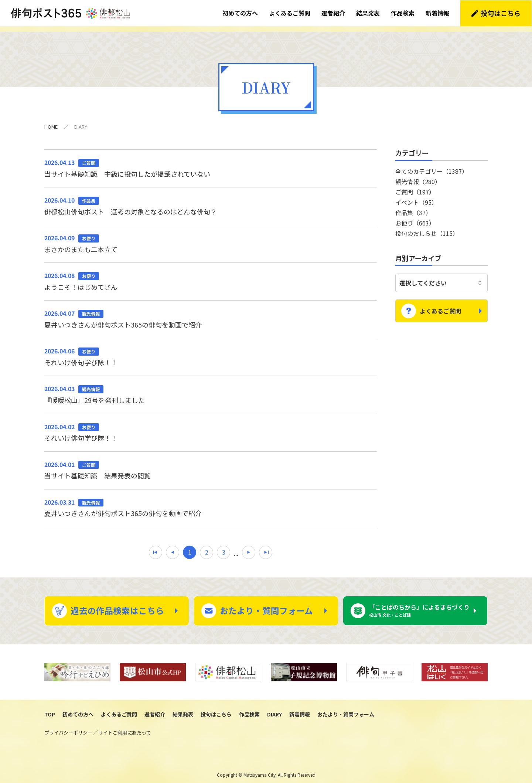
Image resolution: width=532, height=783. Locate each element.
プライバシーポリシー (68, 728)
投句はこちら (501, 13)
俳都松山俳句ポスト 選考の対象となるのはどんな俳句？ (211, 200)
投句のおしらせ (427, 227)
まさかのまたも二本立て (211, 238)
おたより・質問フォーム (266, 606)
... (236, 548)
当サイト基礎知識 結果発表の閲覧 (211, 464)
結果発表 (368, 13)
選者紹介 (334, 13)
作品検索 (403, 13)
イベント (416, 196)
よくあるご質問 (290, 13)
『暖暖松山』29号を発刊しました (211, 389)
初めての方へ (241, 13)
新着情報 (438, 13)
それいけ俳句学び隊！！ (211, 351)
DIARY (274, 709)
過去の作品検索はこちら (117, 606)
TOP (50, 709)
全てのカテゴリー (432, 165)
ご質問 (415, 186)
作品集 (413, 207)
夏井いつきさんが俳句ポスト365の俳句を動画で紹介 (211, 313)
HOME (51, 121)
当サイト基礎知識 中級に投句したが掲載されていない (211, 162)
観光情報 (418, 176)
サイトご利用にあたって (125, 728)
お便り (415, 217)
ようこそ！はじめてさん (211, 275)
